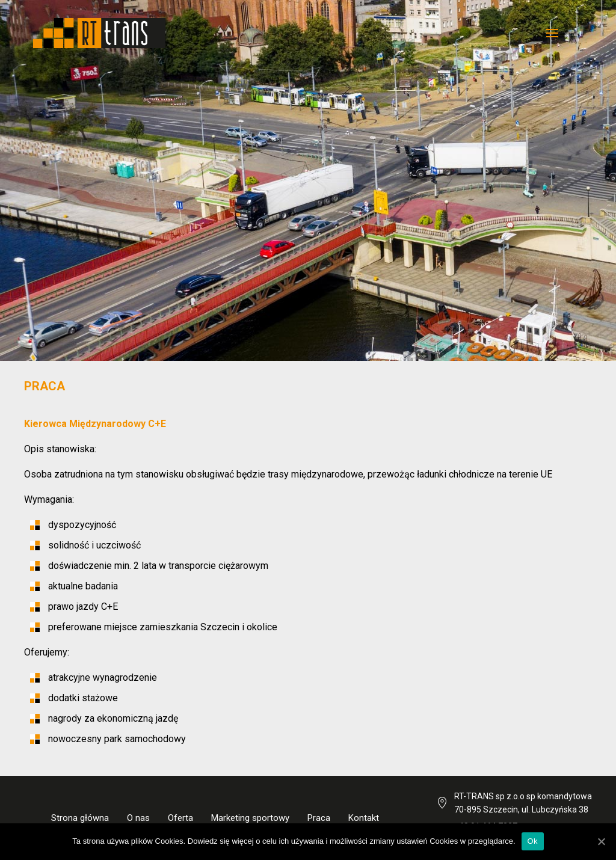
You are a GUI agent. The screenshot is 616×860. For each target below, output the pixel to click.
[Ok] (601, 841)
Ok (533, 841)
